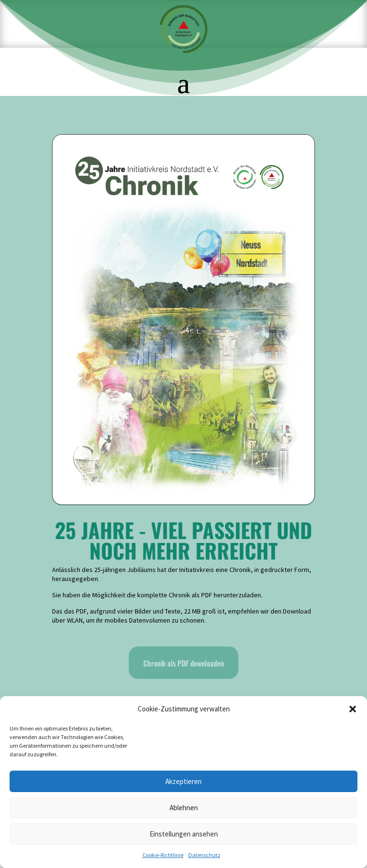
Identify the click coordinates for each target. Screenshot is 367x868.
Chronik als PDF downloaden (184, 663)
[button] (353, 709)
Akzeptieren (183, 781)
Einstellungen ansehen (184, 834)
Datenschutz (204, 855)
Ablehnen (184, 808)
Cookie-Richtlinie (163, 855)
